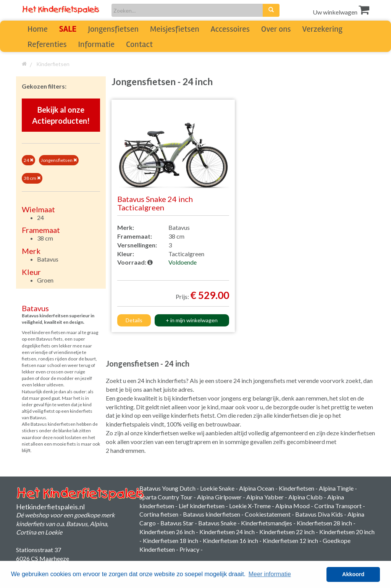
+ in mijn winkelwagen (192, 320)
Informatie (96, 44)
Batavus (48, 259)
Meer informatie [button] (270, 574)
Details (134, 320)
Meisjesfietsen (175, 29)
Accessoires (230, 29)
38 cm (32, 178)
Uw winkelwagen (341, 12)
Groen (45, 280)
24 (28, 160)
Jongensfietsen (113, 29)
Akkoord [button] (353, 574)
